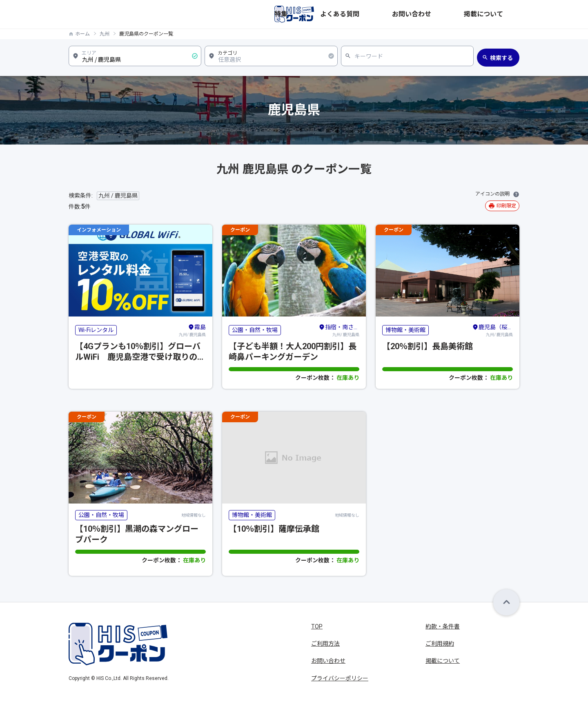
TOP (317, 626)
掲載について (502, 14)
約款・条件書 (443, 626)
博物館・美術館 (405, 330)
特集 (381, 14)
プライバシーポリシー (340, 678)
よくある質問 (414, 14)
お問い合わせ (458, 14)
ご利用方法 (325, 644)
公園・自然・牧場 (255, 330)
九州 (105, 34)
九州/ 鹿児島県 (192, 330)
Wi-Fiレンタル (96, 330)
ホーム (82, 34)
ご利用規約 (440, 644)
